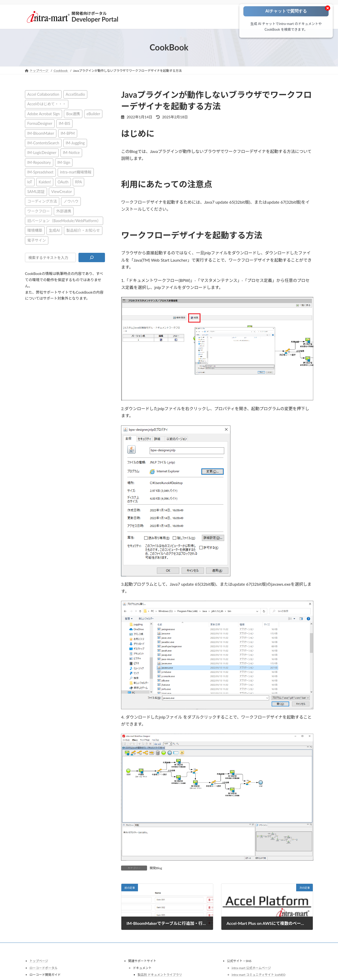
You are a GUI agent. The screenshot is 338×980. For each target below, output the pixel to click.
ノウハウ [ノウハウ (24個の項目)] (71, 201)
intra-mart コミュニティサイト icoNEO (259, 975)
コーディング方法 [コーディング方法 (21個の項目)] (42, 201)
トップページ (39, 961)
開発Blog (156, 868)
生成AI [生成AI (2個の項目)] (54, 230)
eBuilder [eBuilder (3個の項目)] (93, 114)
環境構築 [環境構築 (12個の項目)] (35, 230)
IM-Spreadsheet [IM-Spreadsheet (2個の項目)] (40, 172)
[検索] (92, 257)
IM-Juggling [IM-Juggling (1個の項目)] (75, 143)
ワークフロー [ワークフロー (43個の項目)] (38, 211)
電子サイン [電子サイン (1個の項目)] (37, 240)
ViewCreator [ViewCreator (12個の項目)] (62, 191)
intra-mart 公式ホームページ (251, 968)
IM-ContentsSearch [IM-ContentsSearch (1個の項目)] (43, 143)
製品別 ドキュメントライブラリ (160, 975)
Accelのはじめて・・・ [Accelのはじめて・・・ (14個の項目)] (47, 104)
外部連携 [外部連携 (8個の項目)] (64, 211)
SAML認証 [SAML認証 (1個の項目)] (36, 191)
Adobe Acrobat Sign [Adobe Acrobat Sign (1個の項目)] (44, 114)
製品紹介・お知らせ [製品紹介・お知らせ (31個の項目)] (83, 230)
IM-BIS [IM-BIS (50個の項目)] (64, 123)
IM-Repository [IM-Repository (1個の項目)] (39, 162)
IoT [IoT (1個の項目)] (30, 182)
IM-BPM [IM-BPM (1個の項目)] (68, 133)
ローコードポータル (44, 968)
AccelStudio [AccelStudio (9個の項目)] (75, 94)
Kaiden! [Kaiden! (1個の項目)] (45, 182)
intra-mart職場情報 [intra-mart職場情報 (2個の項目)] (75, 172)
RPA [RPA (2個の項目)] (78, 182)
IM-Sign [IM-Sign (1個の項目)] (64, 162)
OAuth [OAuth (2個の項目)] (63, 182)
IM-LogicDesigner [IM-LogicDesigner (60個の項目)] (42, 153)
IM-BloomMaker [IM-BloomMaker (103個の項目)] (41, 133)
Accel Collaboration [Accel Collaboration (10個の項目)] (43, 94)
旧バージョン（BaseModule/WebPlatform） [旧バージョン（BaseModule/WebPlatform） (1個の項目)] (64, 221)
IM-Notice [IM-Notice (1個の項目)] (71, 153)
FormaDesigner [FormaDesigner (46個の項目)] (40, 123)
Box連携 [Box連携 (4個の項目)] (73, 114)
